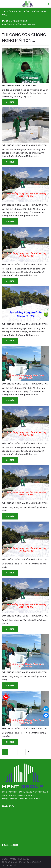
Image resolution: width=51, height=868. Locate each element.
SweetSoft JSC (34, 862)
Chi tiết (10, 102)
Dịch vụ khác (21, 21)
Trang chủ (7, 21)
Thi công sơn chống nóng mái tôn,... (19, 24)
